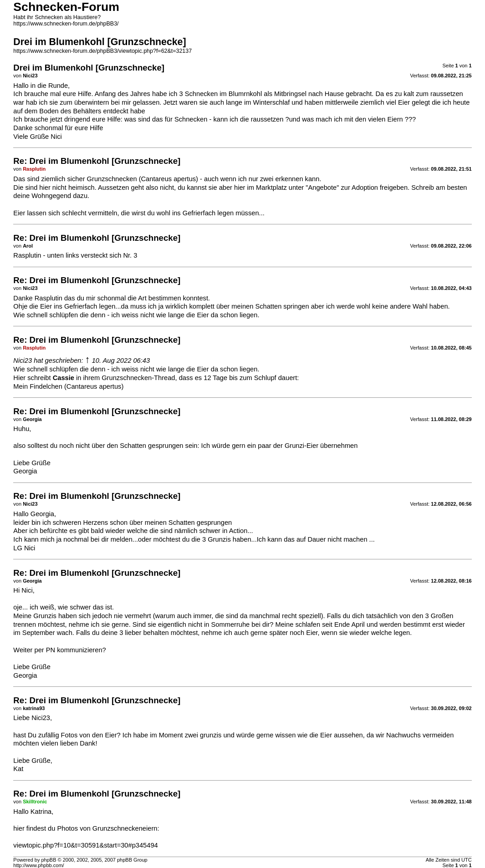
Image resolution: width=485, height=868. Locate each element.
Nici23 (23, 360)
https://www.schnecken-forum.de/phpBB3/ (66, 24)
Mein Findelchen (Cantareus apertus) (68, 386)
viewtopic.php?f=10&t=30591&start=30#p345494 (85, 845)
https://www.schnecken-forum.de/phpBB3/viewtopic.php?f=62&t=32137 (102, 51)
